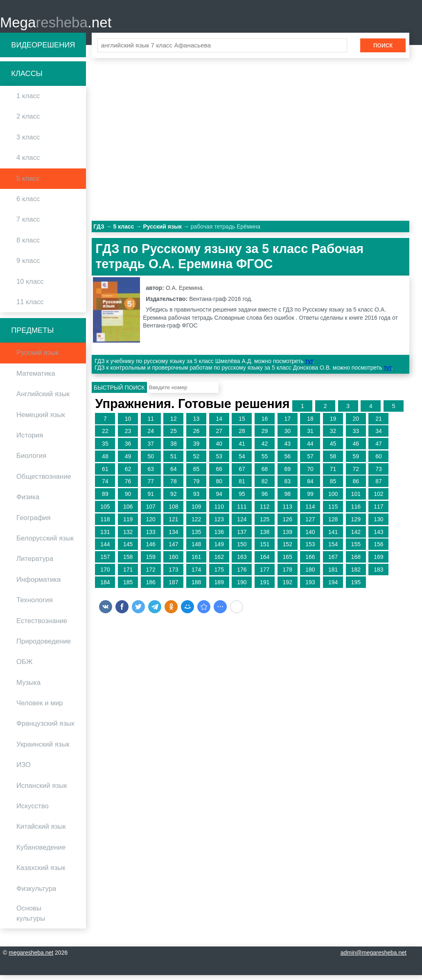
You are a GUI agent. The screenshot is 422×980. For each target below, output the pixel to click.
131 (105, 537)
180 (310, 574)
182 (356, 574)
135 (196, 537)
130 (378, 524)
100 (333, 499)
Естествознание (42, 626)
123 (219, 524)
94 (219, 499)
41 (242, 449)
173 (173, 574)
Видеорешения (43, 50)
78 (174, 487)
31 (310, 436)
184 (105, 587)
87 (379, 487)
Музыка (28, 687)
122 (196, 524)
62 (128, 474)
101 (356, 499)
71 (333, 474)
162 (219, 562)
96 (265, 499)
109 (196, 511)
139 (288, 537)
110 (219, 511)
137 (242, 537)
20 (356, 424)
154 (333, 549)
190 (242, 587)
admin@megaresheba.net (373, 958)
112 (265, 511)
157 (105, 562)
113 (288, 511)
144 (105, 549)
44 (310, 449)
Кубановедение (41, 852)
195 (356, 587)
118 (105, 524)
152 (288, 549)
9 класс (28, 266)
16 (265, 424)
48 (105, 461)
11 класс (30, 307)
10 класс (30, 286)
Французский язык (45, 729)
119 (128, 524)
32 (333, 436)
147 (173, 549)
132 (128, 537)
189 (219, 587)
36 (128, 449)
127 (310, 524)
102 (378, 499)
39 (196, 449)
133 (151, 537)
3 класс (28, 142)
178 (288, 574)
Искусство (33, 811)
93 (196, 499)
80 (219, 487)
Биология (31, 461)
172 (151, 574)
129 (356, 524)
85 (333, 487)
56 (287, 461)
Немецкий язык (41, 420)
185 (128, 587)
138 (265, 537)
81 (242, 487)
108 (173, 511)
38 (174, 449)
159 (151, 562)
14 (219, 424)
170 (105, 574)
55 (265, 461)
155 (356, 549)
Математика (36, 378)
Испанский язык (42, 791)
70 (310, 474)
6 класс (28, 204)
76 (128, 487)
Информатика (38, 584)
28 (242, 436)
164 (265, 562)
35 (105, 449)
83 (287, 487)
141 (333, 537)
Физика (28, 502)
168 (356, 562)
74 (105, 487)
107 (151, 511)
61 (105, 474)
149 (219, 549)
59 (356, 461)
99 (310, 499)
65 (196, 474)
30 (287, 436)
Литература (35, 564)
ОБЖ (25, 667)
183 (378, 574)
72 (356, 474)
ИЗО (24, 770)
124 (242, 524)
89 (105, 499)
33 (356, 436)
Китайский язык (41, 832)
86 (356, 487)
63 (151, 474)
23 (128, 436)
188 (196, 587)
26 (196, 436)
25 (174, 436)
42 (265, 449)
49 (128, 461)
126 (288, 524)
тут (309, 366)
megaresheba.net (31, 958)
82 (265, 487)
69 (287, 474)
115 (333, 511)
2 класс (28, 122)
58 (333, 461)
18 (310, 424)
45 (333, 449)
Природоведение (44, 646)
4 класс (28, 163)
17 (287, 424)
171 (128, 574)
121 (173, 524)
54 (242, 461)
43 (287, 449)
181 (333, 574)
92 (174, 499)
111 (242, 511)
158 (128, 562)
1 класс (28, 101)
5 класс (28, 183)
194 (333, 587)
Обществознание (44, 481)
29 (265, 436)
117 (378, 511)
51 (174, 461)
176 (242, 574)
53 (219, 461)
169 (378, 562)
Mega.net (56, 25)
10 (128, 424)
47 (379, 449)
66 (219, 474)
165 (288, 562)
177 (265, 574)
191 (265, 587)
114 (310, 511)
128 (333, 524)
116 (356, 511)
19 (333, 424)
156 (378, 549)
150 (242, 549)
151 (265, 549)
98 (287, 499)
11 (151, 424)
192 (288, 587)
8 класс (28, 245)
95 (242, 499)
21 (379, 424)
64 (174, 474)
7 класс (28, 225)
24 (151, 436)
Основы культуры (31, 918)
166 (310, 562)
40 (219, 449)
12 (174, 424)
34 (379, 436)
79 (196, 487)
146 (151, 549)
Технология (35, 605)
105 (105, 511)
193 (310, 587)
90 (128, 499)
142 (356, 537)
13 (196, 424)
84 (310, 487)
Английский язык (43, 399)
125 (265, 524)
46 (356, 449)
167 (333, 562)
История (30, 440)
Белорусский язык (45, 543)
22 (105, 436)
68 (265, 474)
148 (196, 549)
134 (173, 537)
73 (379, 474)
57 (310, 461)
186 (151, 587)
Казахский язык (41, 873)
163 (242, 562)
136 (219, 537)
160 (173, 562)
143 (378, 537)
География (34, 523)
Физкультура (36, 894)
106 (128, 511)
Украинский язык (43, 749)
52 (196, 461)
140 (310, 537)
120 (151, 524)
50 (151, 461)
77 (151, 487)
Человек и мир (40, 708)
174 (196, 574)
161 (196, 562)
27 (219, 436)
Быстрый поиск (119, 392)
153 (310, 549)
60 (379, 461)
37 (151, 449)
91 (151, 499)
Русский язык (37, 358)
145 (128, 549)
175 (219, 574)
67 (242, 474)
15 (242, 424)
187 (173, 587)
